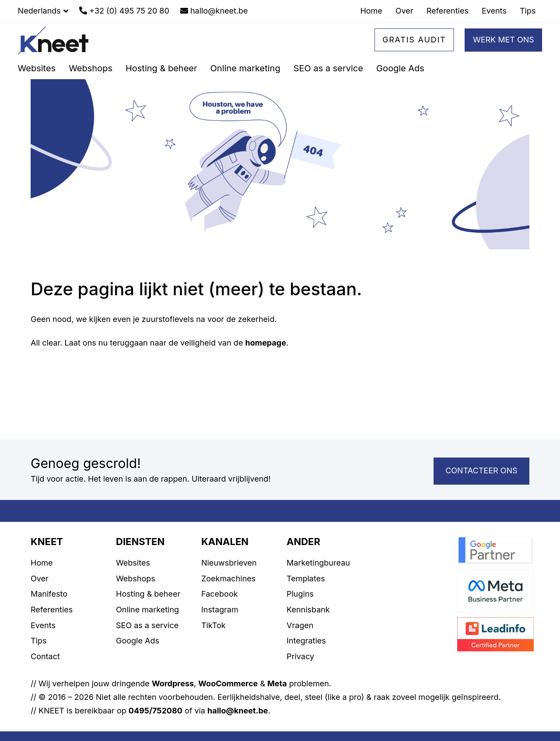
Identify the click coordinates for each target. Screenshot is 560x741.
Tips (39, 641)
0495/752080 (156, 711)
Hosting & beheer (148, 594)
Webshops (136, 578)
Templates (306, 578)
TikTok (213, 625)
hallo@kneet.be (238, 711)
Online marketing (147, 610)
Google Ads (138, 641)
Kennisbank (308, 610)
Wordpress (173, 683)
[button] (43, 11)
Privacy (300, 656)
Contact (45, 656)
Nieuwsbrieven (229, 563)
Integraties (306, 641)
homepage (265, 343)
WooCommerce (228, 683)
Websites (133, 563)
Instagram (220, 610)
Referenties (52, 610)
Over (40, 578)
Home (42, 563)
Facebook (220, 594)
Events (43, 625)
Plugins (300, 594)
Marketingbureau (318, 563)
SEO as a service (147, 625)
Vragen (300, 625)
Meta (277, 683)
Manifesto (49, 594)
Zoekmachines (228, 578)
